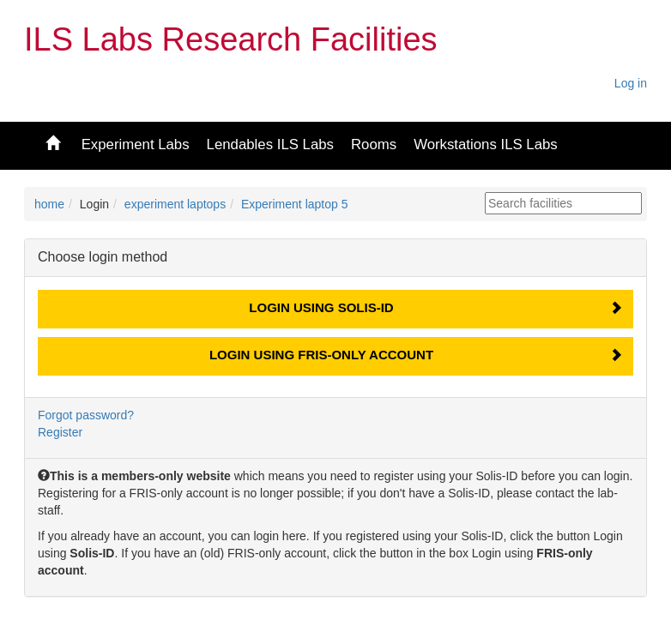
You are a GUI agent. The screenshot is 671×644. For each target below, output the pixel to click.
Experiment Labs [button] (136, 144)
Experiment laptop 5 (295, 204)
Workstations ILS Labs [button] (486, 144)
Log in (631, 83)
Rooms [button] (374, 144)
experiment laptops (175, 204)
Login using (321, 307)
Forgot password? (86, 415)
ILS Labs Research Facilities (231, 39)
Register (60, 432)
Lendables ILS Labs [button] (270, 144)
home (49, 204)
